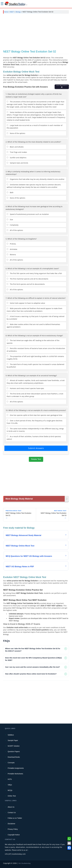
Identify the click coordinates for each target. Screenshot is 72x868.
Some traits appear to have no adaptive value (26, 303)
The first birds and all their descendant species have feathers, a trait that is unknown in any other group (35, 395)
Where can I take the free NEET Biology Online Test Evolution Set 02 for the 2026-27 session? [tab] (33, 650)
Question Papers (14, 752)
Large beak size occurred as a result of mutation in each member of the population (35, 127)
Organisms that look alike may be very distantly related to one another (36, 179)
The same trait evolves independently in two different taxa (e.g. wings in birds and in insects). (35, 430)
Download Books (14, 757)
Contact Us (12, 813)
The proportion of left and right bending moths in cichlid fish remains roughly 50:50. (35, 358)
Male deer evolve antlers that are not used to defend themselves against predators (33, 326)
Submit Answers (36, 448)
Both (10, 192)
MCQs (10, 790)
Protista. (11, 244)
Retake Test (36, 459)
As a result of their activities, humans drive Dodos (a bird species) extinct (34, 438)
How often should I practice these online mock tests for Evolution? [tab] (31, 674)
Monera (11, 255)
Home (6, 12)
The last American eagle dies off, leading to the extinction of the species (33, 342)
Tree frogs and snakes (17, 152)
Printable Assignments (16, 768)
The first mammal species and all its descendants (27, 279)
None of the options (16, 133)
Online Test (12, 796)
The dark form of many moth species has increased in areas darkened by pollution (35, 366)
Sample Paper (13, 740)
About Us (11, 807)
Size (10, 220)
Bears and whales (15, 147)
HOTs (10, 779)
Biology (18, 12)
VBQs (10, 785)
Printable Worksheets (15, 774)
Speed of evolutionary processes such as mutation (28, 214)
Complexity (13, 225)
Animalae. (12, 249)
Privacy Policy (13, 829)
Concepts (11, 763)
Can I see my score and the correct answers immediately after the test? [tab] (32, 667)
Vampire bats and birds (17, 163)
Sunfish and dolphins (17, 158)
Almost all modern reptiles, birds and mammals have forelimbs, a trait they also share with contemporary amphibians (36, 382)
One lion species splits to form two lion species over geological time (34, 415)
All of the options (15, 230)
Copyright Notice (14, 835)
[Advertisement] (36, 33)
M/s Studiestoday (25, 863)
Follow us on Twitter (15, 818)
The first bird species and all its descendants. (26, 284)
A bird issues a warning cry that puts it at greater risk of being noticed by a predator (36, 318)
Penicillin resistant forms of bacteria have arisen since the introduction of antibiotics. (36, 350)
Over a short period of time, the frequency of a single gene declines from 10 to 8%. (35, 422)
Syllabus (11, 735)
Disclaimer (11, 824)
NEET (12, 12)
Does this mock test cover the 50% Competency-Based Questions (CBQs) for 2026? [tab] (33, 659)
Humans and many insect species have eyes (25, 388)
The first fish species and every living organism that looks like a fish (34, 273)
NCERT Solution (14, 746)
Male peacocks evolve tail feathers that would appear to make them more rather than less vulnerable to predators (34, 310)
